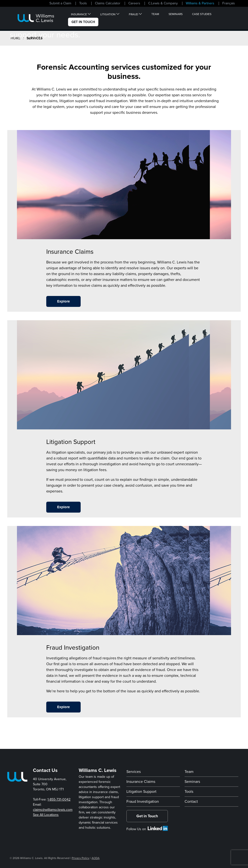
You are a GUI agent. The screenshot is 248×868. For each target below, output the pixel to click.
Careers (134, 3)
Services (134, 772)
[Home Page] (36, 18)
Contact (191, 802)
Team (155, 14)
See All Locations (46, 815)
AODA (96, 858)
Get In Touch (83, 22)
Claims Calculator (108, 3)
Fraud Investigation (143, 802)
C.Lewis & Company (163, 3)
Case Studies (202, 14)
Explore (63, 301)
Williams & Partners (200, 3)
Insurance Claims (141, 782)
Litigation (108, 14)
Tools (83, 3)
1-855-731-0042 (59, 799)
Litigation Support (141, 792)
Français (229, 3)
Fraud (133, 14)
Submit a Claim (60, 3)
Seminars (176, 14)
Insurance (79, 14)
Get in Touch (147, 816)
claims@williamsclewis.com (53, 810)
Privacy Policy (81, 858)
